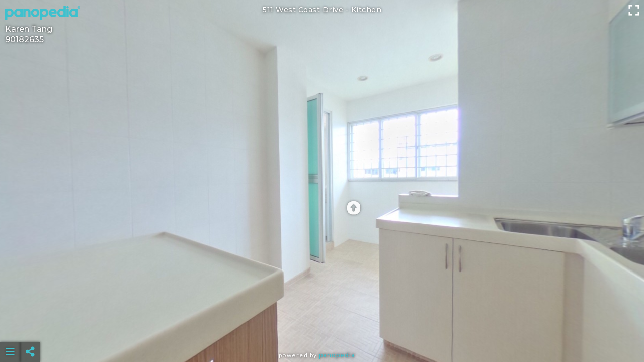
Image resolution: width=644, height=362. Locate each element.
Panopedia (337, 355)
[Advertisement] (322, 327)
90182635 (24, 39)
